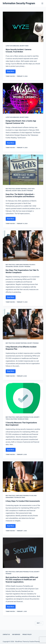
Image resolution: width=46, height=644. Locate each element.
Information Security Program (19, 3)
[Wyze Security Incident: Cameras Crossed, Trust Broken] (23, 27)
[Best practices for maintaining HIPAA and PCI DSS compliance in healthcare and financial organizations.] (23, 553)
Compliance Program (22, 265)
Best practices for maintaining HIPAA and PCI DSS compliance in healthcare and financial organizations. (22, 580)
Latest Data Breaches (12, 46)
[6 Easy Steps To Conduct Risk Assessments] (23, 477)
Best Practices (10, 189)
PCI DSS (31, 417)
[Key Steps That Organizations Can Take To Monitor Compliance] (23, 246)
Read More (11, 72)
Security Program (27, 191)
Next (39, 623)
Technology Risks (23, 419)
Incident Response (21, 189)
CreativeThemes (35, 642)
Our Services (16, 635)
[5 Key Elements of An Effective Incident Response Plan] (23, 324)
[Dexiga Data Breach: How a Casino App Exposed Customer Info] (23, 98)
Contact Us (6, 635)
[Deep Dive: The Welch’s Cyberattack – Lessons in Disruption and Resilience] (23, 170)
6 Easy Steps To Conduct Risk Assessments (23, 501)
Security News (24, 46)
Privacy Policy (27, 635)
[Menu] (42, 3)
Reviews (16, 267)
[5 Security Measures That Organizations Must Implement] (23, 398)
